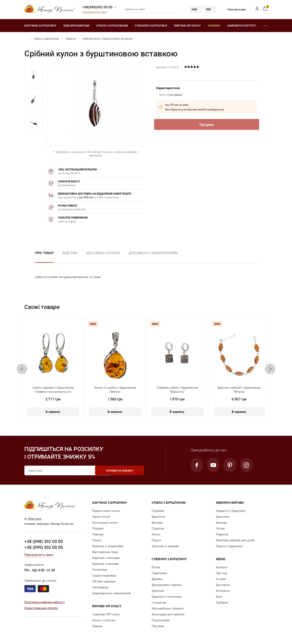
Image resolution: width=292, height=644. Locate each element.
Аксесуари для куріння (168, 614)
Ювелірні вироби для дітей (235, 540)
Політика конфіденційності (45, 602)
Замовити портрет (242, 25)
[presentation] (22, 369)
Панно (97, 540)
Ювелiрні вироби (76, 25)
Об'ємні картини (104, 581)
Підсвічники (161, 620)
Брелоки (158, 591)
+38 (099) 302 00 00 (44, 547)
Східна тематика (104, 575)
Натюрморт (100, 587)
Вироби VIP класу (187, 25)
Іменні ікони (101, 517)
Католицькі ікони (105, 522)
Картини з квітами (106, 564)
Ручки (156, 567)
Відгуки (70, 253)
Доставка (223, 585)
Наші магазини (233, 9)
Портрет (98, 528)
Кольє (156, 534)
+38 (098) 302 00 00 (44, 541)
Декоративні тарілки (167, 585)
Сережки (158, 511)
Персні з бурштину (229, 546)
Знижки (214, 25)
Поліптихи (100, 570)
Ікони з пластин (104, 620)
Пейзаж (98, 534)
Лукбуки (222, 602)
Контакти (223, 591)
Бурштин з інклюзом (167, 597)
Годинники (159, 573)
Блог (219, 597)
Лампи (97, 626)
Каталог (222, 567)
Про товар (44, 253)
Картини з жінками (106, 558)
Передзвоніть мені (94, 12)
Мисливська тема (105, 552)
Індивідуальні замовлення (112, 593)
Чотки (220, 528)
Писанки (158, 626)
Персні (157, 540)
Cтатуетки (159, 602)
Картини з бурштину (40, 25)
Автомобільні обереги (168, 608)
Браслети (158, 517)
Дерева (157, 579)
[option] (34, 75)
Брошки (157, 522)
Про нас (222, 573)
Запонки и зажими (165, 546)
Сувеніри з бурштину (151, 25)
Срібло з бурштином (112, 25)
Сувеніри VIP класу (106, 614)
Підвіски (71, 39)
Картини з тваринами (108, 546)
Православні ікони (106, 511)
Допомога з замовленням (153, 253)
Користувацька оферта (41, 608)
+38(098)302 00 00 (97, 7)
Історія (221, 579)
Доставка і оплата (103, 253)
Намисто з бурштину (231, 511)
